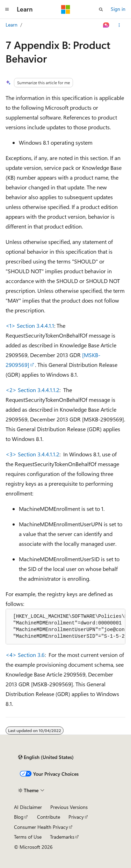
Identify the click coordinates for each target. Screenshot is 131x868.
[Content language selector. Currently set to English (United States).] (46, 757)
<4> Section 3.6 (25, 655)
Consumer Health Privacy (41, 827)
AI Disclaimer (28, 807)
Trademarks (62, 837)
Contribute (49, 817)
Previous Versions (69, 807)
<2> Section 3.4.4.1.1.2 (32, 390)
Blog (19, 817)
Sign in (118, 9)
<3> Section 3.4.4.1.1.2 (32, 454)
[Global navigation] (7, 9)
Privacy (76, 817)
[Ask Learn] (106, 25)
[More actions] (119, 25)
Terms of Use (28, 837)
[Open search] (101, 9)
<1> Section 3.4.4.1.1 (30, 325)
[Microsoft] (66, 9)
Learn (12, 25)
